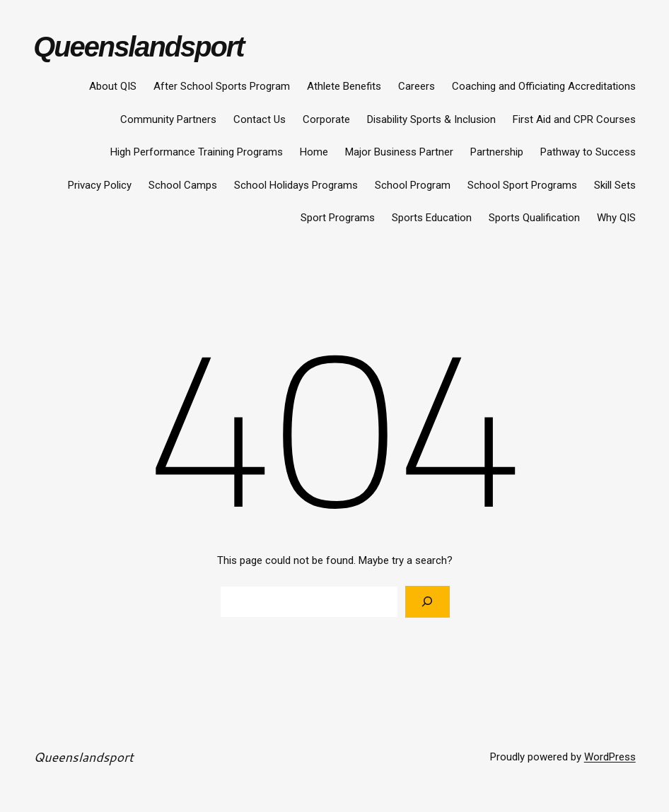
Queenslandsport (138, 47)
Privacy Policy (100, 185)
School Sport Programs (522, 185)
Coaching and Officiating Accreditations (544, 86)
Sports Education (432, 218)
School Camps (183, 185)
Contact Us (260, 119)
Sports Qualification (534, 218)
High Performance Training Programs (197, 152)
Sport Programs (338, 218)
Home (314, 152)
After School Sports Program (222, 86)
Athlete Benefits (344, 86)
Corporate (326, 119)
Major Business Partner (399, 152)
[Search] (427, 602)
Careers (417, 86)
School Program (413, 185)
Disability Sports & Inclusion (431, 119)
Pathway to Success (588, 152)
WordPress (610, 757)
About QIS (113, 86)
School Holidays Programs (296, 185)
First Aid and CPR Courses (574, 119)
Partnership (497, 152)
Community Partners (168, 119)
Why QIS (616, 218)
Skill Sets (615, 185)
